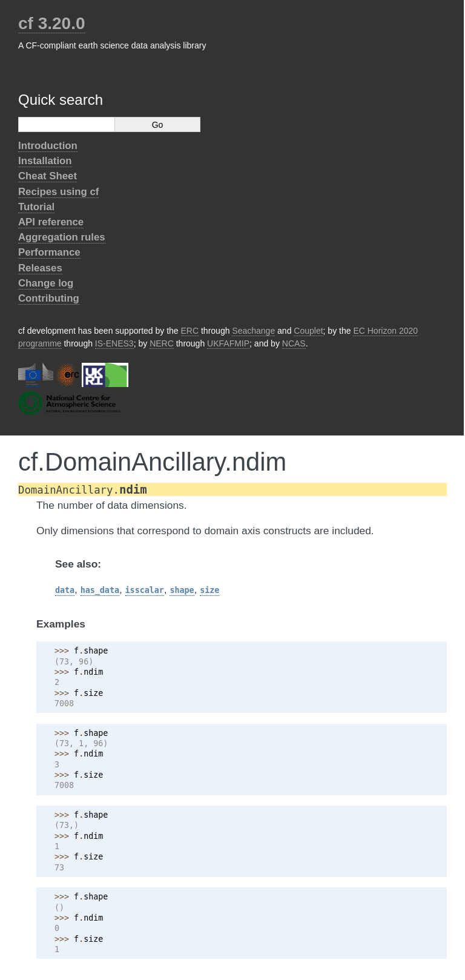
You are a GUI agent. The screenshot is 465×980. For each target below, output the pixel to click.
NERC (162, 343)
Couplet (308, 331)
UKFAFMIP (228, 343)
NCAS (294, 343)
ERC (190, 331)
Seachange (253, 331)
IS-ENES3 (114, 343)
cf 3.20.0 (52, 23)
